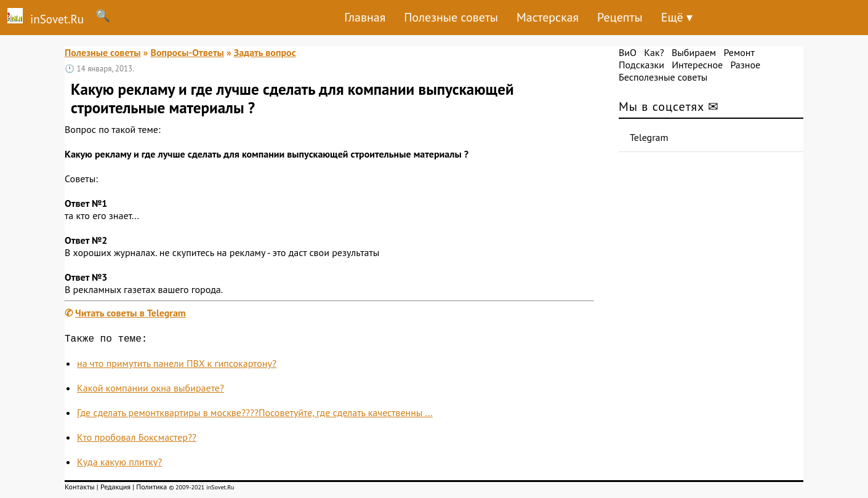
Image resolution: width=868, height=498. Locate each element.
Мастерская (548, 17)
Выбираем (694, 52)
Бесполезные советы (663, 77)
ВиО (628, 52)
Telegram (649, 137)
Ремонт (739, 52)
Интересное (697, 65)
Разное (745, 65)
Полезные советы (451, 17)
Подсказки (641, 65)
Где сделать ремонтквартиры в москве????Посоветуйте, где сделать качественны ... (255, 415)
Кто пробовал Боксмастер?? (137, 440)
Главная (365, 17)
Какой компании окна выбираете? (151, 390)
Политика (151, 489)
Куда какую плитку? (119, 464)
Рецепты (620, 17)
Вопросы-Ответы (187, 52)
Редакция (115, 489)
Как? (654, 52)
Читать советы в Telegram (131, 313)
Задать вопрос (265, 52)
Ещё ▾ (677, 17)
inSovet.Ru (42, 17)
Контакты (80, 489)
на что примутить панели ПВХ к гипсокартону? (177, 366)
